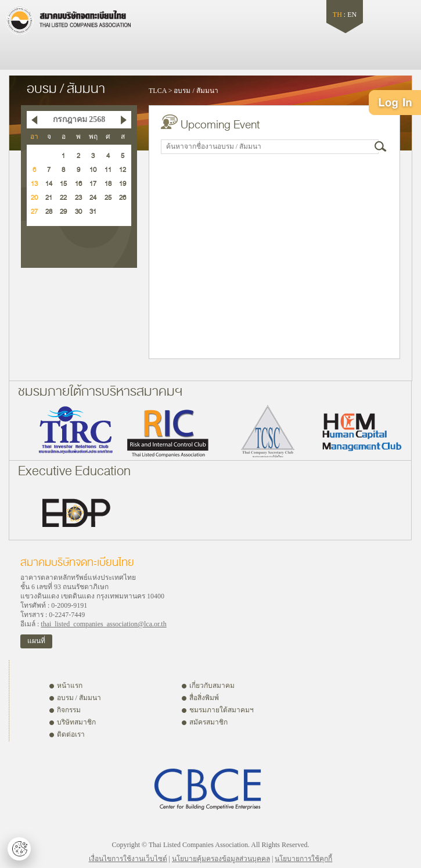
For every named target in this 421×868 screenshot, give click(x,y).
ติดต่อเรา (71, 734)
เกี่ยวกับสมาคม (212, 686)
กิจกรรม (69, 710)
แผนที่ (36, 641)
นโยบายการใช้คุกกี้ (303, 859)
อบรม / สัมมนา (196, 91)
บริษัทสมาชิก (76, 722)
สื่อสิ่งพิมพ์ (204, 698)
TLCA (158, 91)
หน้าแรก (70, 686)
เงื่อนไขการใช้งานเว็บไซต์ (128, 859)
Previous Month (34, 120)
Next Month (124, 120)
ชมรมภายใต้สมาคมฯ (222, 710)
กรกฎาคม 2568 (79, 119)
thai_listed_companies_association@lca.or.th (103, 624)
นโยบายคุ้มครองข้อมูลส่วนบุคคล (221, 859)
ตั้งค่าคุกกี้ (19, 849)
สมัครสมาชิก (208, 722)
